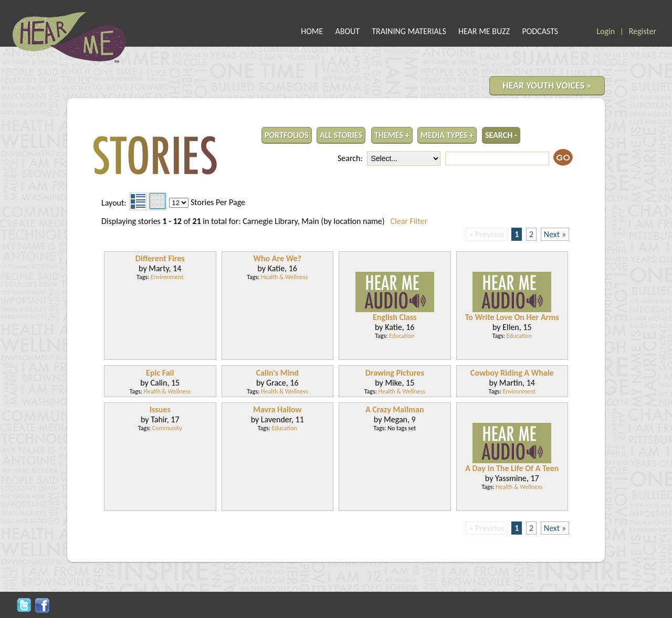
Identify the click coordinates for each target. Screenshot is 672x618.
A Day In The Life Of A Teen (512, 468)
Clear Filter (409, 221)
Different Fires (160, 258)
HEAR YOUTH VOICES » (547, 86)
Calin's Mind (277, 373)
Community (167, 428)
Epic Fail (160, 373)
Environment (167, 277)
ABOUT (348, 31)
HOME (312, 31)
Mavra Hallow (277, 409)
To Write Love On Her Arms (512, 317)
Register (643, 31)
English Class (395, 317)
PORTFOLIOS (287, 135)
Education (402, 336)
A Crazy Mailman (395, 409)
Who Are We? (277, 258)
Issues (160, 409)
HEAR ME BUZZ (484, 31)
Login (606, 31)
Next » (555, 234)
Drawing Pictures (395, 373)
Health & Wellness (284, 277)
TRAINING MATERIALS (409, 31)
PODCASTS (540, 31)
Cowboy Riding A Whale (512, 373)
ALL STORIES (341, 135)
